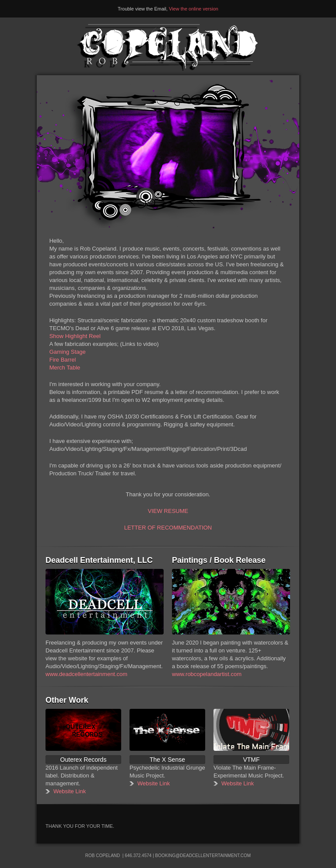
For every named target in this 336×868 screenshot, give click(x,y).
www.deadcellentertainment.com (86, 674)
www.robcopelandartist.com (207, 674)
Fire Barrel (63, 360)
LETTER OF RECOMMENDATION (168, 528)
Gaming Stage (68, 352)
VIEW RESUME (168, 511)
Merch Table (65, 368)
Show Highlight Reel (75, 336)
